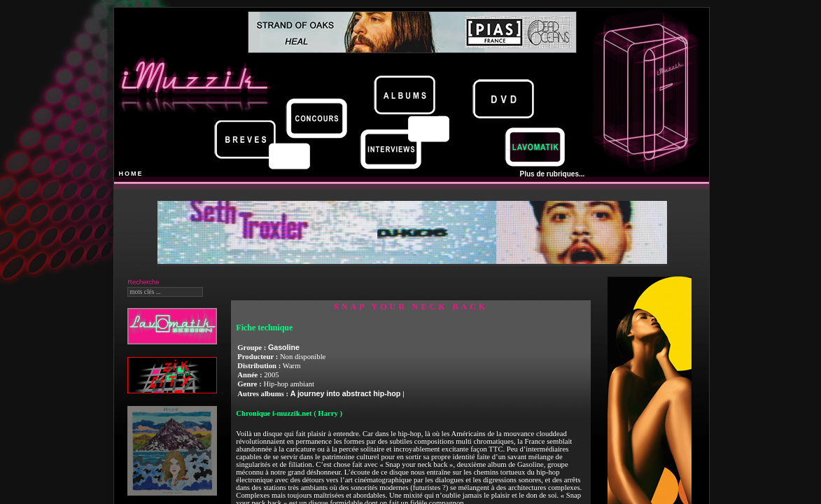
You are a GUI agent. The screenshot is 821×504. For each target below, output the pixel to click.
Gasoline (284, 347)
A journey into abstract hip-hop (347, 393)
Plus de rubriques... (553, 174)
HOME (131, 174)
